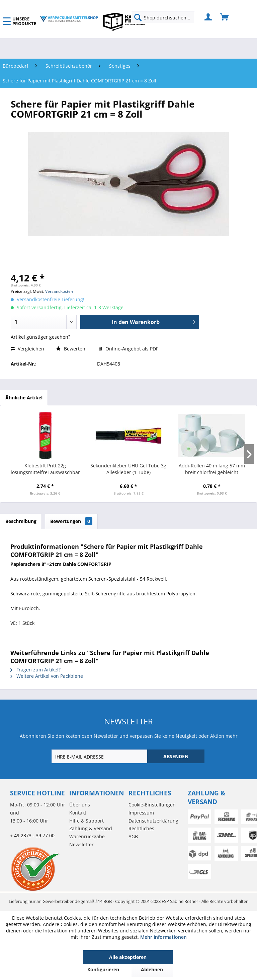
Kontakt (78, 813)
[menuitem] (166, 17)
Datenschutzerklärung (153, 821)
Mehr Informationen (163, 937)
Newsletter (81, 844)
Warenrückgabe (87, 836)
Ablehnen (152, 969)
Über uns (80, 805)
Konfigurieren (103, 969)
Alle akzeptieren (128, 957)
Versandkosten (59, 291)
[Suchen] (138, 17)
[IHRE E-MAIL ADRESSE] (100, 756)
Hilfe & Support (87, 821)
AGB (133, 836)
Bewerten (71, 349)
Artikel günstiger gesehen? (40, 337)
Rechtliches (141, 828)
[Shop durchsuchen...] (163, 17)
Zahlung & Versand (91, 828)
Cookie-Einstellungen (152, 805)
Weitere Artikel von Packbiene (47, 676)
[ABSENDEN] (176, 756)
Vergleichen (27, 349)
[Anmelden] (208, 17)
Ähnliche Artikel (24, 398)
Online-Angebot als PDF (128, 349)
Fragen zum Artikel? (35, 670)
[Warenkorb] (225, 17)
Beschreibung (21, 521)
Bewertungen (71, 521)
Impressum (141, 813)
